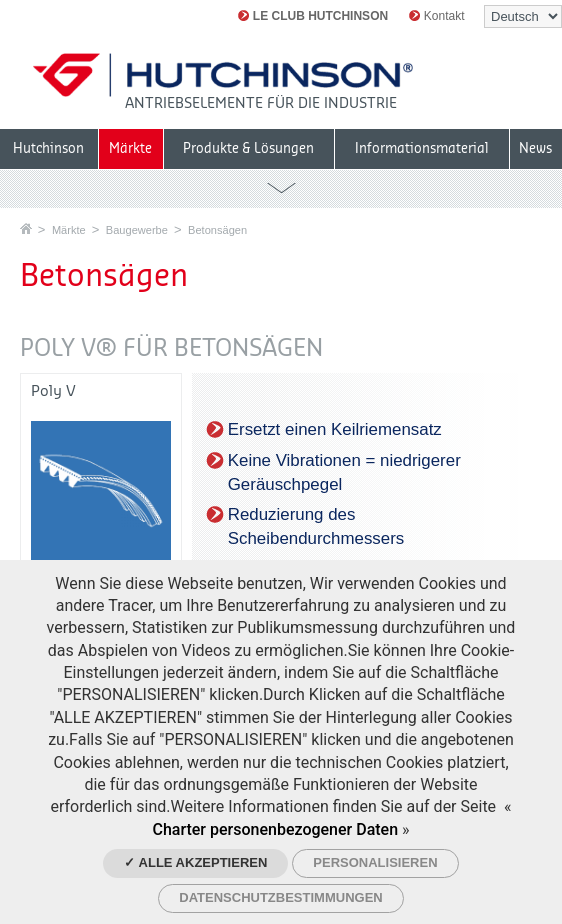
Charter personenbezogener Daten (275, 829)
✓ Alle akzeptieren (195, 862)
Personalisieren (375, 862)
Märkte (69, 230)
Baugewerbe (137, 230)
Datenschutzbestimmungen (280, 897)
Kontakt (436, 16)
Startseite (26, 228)
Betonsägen (217, 230)
